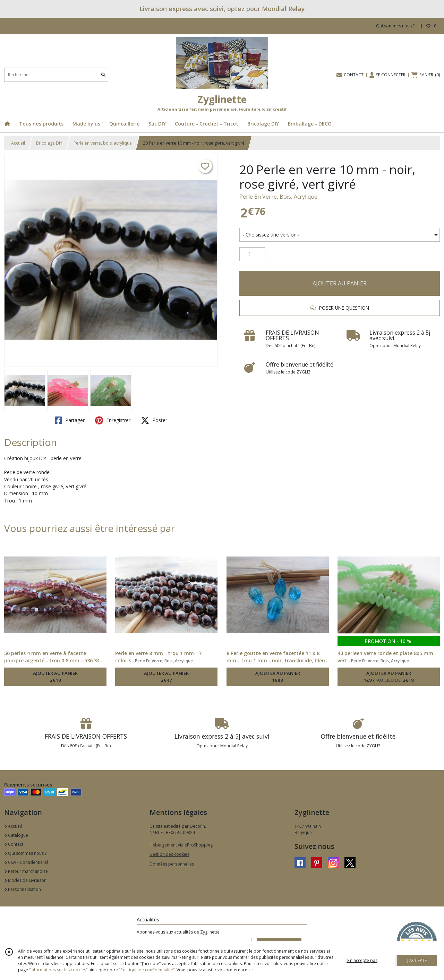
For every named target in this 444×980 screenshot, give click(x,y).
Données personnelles (172, 864)
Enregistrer (113, 420)
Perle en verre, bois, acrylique (103, 143)
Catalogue (16, 835)
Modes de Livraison (25, 880)
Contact (14, 844)
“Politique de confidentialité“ (147, 970)
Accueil (18, 143)
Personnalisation (23, 889)
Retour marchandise (26, 871)
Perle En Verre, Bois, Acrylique (278, 197)
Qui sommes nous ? (25, 853)
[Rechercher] (103, 75)
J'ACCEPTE (417, 960)
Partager (70, 420)
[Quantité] (252, 254)
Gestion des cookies (169, 854)
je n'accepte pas (361, 960)
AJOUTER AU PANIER (340, 283)
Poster (154, 420)
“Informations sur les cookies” (58, 970)
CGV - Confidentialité (26, 862)
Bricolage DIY (49, 143)
